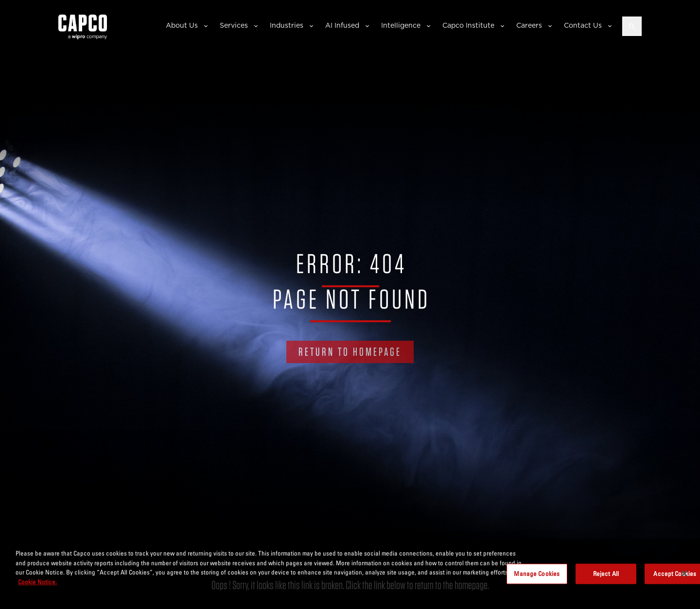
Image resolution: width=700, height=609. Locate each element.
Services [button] (234, 25)
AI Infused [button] (342, 25)
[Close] (684, 576)
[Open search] (632, 26)
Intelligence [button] (401, 25)
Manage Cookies (537, 576)
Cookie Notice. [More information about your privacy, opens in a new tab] (37, 584)
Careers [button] (529, 25)
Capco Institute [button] (468, 25)
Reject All (606, 576)
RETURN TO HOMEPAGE (350, 352)
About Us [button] (182, 25)
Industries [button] (287, 25)
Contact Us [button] (583, 25)
